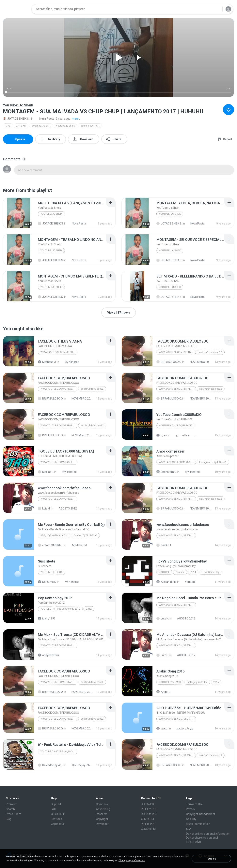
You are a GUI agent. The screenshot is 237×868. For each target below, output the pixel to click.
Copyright (102, 819)
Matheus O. (47, 362)
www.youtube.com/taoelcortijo (59, 462)
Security (191, 819)
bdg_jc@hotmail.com (54, 536)
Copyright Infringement (201, 814)
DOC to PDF (148, 804)
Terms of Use (194, 804)
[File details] (19, 213)
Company (102, 804)
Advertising (103, 809)
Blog (9, 819)
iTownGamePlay (211, 572)
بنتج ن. (162, 728)
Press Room (14, 814)
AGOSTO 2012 (66, 509)
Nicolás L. (46, 472)
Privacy (191, 809)
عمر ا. (162, 435)
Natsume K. (47, 582)
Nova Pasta (45, 119)
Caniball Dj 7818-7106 (85, 536)
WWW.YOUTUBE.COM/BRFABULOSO (177, 352)
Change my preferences (132, 861)
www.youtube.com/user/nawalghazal (177, 719)
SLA (189, 829)
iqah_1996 (47, 618)
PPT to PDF (148, 824)
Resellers (102, 814)
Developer (102, 824)
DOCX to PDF (149, 814)
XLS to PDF (148, 819)
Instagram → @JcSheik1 (213, 462)
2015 (60, 572)
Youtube (46, 572)
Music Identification (198, 824)
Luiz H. (44, 509)
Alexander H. (166, 582)
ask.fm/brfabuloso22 (211, 352)
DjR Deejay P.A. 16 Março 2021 (81, 765)
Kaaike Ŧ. (164, 545)
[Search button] (217, 9)
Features (56, 819)
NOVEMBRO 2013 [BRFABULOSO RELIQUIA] (199, 362)
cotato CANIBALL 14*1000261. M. (51, 545)
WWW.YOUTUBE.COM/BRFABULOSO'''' (177, 605)
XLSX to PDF (149, 829)
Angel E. (164, 692)
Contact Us (58, 824)
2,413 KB (21, 126)
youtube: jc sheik (65, 126)
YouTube (46, 609)
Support (56, 804)
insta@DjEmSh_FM (197, 682)
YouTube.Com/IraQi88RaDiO (176, 426)
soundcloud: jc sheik (91, 126)
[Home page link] (16, 9)
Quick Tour (58, 814)
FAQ (54, 809)
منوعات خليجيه (183, 728)
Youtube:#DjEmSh (170, 682)
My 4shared (70, 362)
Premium (12, 804)
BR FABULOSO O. (169, 362)
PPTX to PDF (149, 809)
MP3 (8, 126)
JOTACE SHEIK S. (16, 119)
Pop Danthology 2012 (69, 609)
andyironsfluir (49, 655)
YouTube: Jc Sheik (42, 126)
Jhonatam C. (167, 472)
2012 (89, 609)
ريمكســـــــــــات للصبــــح (184, 435)
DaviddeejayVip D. (51, 765)
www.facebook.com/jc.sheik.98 (59, 352)
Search (10, 809)
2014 (193, 572)
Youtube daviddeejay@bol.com (59, 752)
